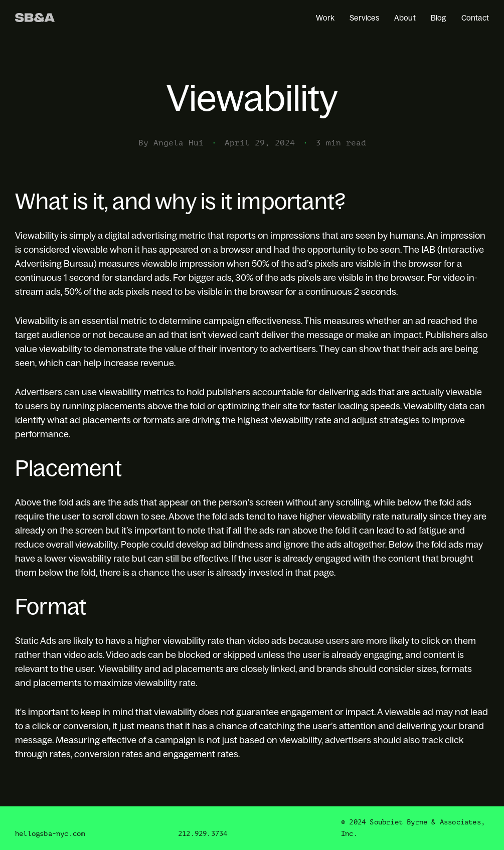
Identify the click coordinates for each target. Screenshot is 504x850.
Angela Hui (179, 143)
